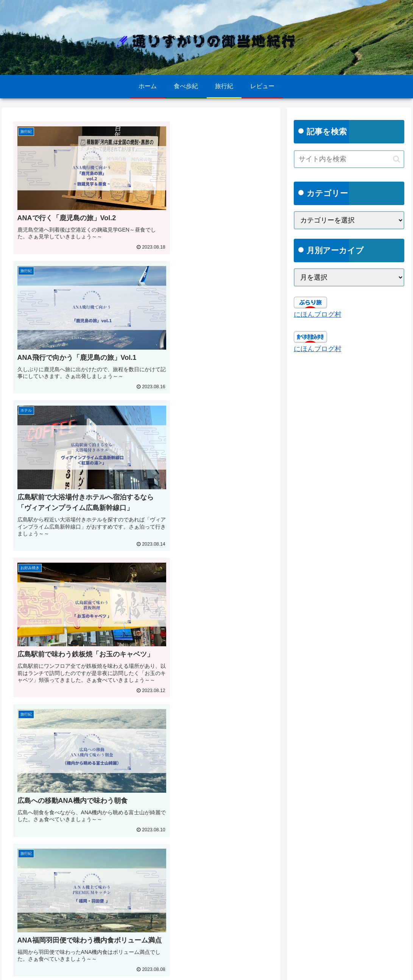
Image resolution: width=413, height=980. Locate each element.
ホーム (15, 969)
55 (182, 907)
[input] (349, 159)
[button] (397, 159)
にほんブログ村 (318, 314)
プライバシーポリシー (58, 969)
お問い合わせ (108, 969)
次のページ (141, 874)
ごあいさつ (145, 969)
